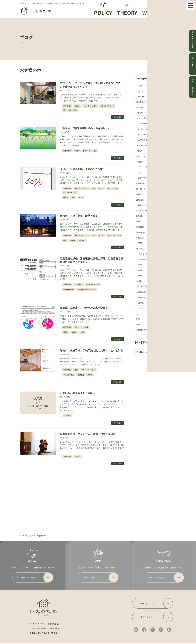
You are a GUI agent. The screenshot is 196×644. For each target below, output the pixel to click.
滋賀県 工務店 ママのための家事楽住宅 (85, 308)
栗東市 (72, 240)
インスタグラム (69, 375)
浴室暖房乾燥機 (69, 289)
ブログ (77, 106)
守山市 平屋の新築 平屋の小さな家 (81, 169)
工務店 (74, 332)
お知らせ (78, 456)
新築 (76, 370)
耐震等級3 (82, 240)
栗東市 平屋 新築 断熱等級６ (79, 216)
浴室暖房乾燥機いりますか (87, 289)
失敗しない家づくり (107, 106)
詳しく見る (118, 117)
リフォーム (78, 284)
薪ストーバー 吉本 (70, 110)
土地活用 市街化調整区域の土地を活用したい (86, 128)
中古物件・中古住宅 (90, 106)
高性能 (81, 197)
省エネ (101, 188)
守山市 (66, 197)
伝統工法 (81, 375)
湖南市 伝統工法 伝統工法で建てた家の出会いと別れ (92, 351)
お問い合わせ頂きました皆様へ (78, 393)
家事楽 (66, 332)
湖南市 (90, 375)
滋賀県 (82, 332)
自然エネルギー (113, 188)
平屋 (94, 188)
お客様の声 (67, 106)
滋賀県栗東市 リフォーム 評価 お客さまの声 (88, 434)
